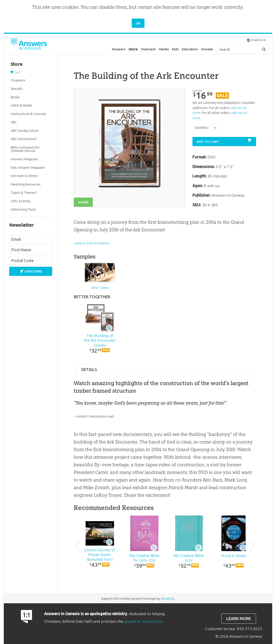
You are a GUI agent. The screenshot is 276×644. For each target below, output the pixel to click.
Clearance (18, 80)
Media (164, 49)
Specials (17, 88)
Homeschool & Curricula (28, 114)
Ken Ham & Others (24, 176)
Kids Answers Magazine (28, 167)
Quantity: (202, 127)
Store (133, 49)
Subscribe (31, 271)
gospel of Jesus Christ (143, 621)
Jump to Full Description (92, 243)
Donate (207, 49)
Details (89, 370)
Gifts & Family (21, 201)
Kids (175, 49)
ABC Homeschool (24, 139)
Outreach (148, 49)
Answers (119, 49)
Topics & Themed (24, 193)
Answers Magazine (24, 159)
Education (190, 49)
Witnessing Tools (23, 209)
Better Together (92, 297)
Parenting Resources (26, 184)
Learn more (239, 619)
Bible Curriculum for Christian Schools (25, 149)
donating (167, 598)
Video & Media (21, 105)
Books (15, 97)
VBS (14, 122)
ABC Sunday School (25, 131)
